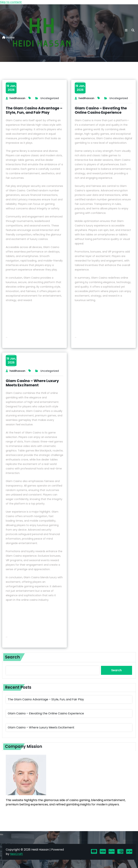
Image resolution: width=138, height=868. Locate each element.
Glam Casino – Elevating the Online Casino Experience (101, 110)
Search (12, 657)
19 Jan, (11, 88)
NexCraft (16, 854)
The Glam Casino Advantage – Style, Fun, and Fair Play (34, 110)
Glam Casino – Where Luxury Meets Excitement (32, 383)
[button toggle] (126, 30)
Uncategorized (50, 98)
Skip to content (11, 2)
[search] (133, 30)
